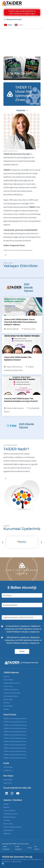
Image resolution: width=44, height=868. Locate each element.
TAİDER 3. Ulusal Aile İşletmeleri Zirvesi (15, 751)
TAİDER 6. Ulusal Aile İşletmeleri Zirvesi (15, 741)
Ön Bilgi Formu (8, 770)
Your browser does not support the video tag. (22, 44)
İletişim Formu (8, 783)
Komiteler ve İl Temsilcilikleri (12, 693)
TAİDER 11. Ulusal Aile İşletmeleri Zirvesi (15, 725)
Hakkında (6, 676)
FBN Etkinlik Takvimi (10, 817)
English (19, 25)
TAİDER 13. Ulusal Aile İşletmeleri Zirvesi (15, 718)
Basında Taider (8, 824)
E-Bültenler (7, 820)
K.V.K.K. (30, 848)
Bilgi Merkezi (7, 834)
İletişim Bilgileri (8, 780)
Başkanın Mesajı (8, 680)
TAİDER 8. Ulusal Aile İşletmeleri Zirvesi (15, 735)
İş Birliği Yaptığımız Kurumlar (12, 683)
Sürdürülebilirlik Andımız (11, 696)
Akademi (6, 709)
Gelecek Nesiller (8, 706)
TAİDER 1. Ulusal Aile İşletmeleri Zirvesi (15, 758)
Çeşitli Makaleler (8, 830)
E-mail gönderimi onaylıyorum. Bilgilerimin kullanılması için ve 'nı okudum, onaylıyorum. (23, 629)
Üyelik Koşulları (8, 767)
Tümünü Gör (22, 110)
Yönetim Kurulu (8, 686)
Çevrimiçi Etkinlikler (9, 811)
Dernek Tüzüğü (8, 699)
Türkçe (8, 25)
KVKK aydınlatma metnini (29, 629)
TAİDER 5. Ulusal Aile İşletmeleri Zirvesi (15, 745)
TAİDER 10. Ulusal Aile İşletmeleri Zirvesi (15, 728)
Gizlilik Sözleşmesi (18, 848)
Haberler (6, 804)
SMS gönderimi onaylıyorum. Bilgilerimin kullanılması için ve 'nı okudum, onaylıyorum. (23, 640)
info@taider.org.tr (16, 861)
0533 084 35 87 (6, 861)
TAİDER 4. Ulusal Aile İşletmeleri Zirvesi (15, 748)
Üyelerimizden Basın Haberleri (12, 827)
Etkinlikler (6, 807)
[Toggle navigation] (39, 15)
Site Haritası (37, 848)
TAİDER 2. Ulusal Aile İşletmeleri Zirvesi (15, 755)
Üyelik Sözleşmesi (6, 848)
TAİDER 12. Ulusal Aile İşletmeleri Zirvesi (15, 722)
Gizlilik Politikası (13, 632)
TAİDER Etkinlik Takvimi (10, 814)
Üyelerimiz (7, 703)
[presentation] (3, 542)
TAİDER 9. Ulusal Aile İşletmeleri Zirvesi (15, 732)
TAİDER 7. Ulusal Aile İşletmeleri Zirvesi (15, 738)
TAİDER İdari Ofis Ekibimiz (11, 690)
